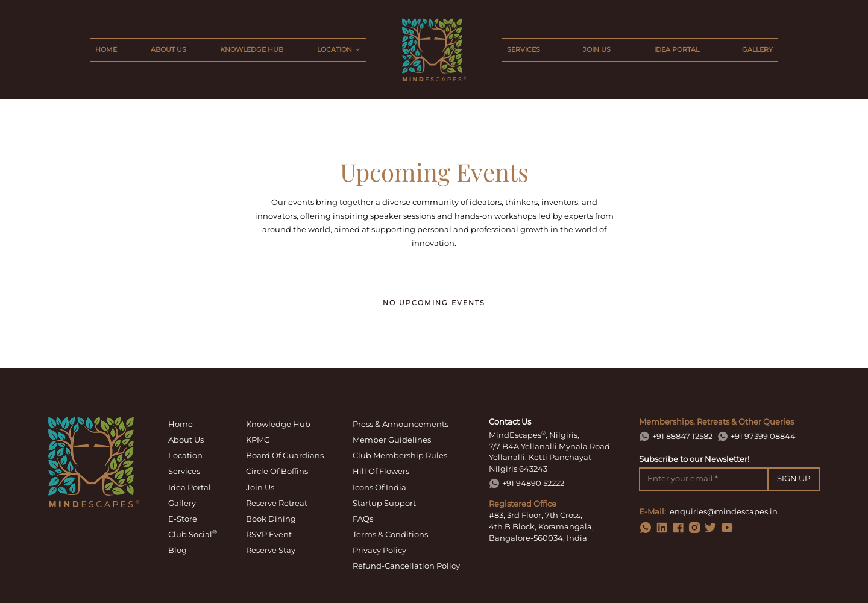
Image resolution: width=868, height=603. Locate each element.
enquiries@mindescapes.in (724, 512)
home (106, 49)
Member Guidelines (392, 440)
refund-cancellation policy (406, 566)
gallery (757, 49)
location (185, 455)
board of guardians (285, 455)
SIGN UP (794, 478)
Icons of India (379, 487)
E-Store (183, 519)
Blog (178, 550)
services (524, 49)
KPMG (258, 440)
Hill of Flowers (381, 471)
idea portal (677, 49)
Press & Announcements (401, 424)
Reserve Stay (271, 550)
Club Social (193, 534)
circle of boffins (277, 471)
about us (168, 49)
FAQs (363, 519)
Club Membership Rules (400, 455)
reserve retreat (277, 503)
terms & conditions (390, 534)
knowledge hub (252, 49)
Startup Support (384, 503)
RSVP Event (269, 534)
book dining (271, 519)
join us (597, 49)
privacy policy (379, 550)
